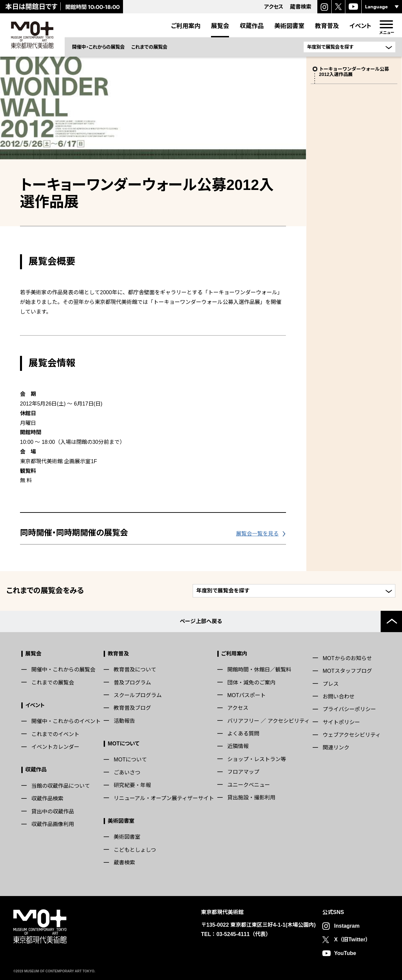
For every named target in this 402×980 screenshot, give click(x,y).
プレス (331, 684)
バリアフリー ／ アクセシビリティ (268, 721)
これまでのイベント (55, 734)
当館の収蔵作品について (61, 786)
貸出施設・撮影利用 (251, 798)
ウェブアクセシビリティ (352, 735)
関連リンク (336, 748)
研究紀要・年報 (132, 785)
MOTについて (123, 744)
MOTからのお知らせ (347, 658)
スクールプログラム (138, 695)
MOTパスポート (247, 695)
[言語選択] (382, 7)
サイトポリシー (341, 722)
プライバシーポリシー (349, 709)
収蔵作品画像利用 (53, 824)
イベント (360, 26)
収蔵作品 (252, 26)
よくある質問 (243, 734)
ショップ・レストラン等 (257, 759)
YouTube (345, 953)
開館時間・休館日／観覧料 (259, 670)
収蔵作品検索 (47, 799)
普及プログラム (132, 683)
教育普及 (327, 26)
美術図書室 (289, 26)
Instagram (347, 926)
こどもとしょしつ (135, 850)
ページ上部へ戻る (201, 621)
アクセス (238, 708)
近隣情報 (238, 746)
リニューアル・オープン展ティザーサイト (164, 798)
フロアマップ (243, 772)
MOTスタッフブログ (347, 671)
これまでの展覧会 (149, 47)
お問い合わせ (339, 697)
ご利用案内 (186, 26)
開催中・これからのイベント (66, 721)
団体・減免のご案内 (251, 683)
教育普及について (135, 670)
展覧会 (220, 26)
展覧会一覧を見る (257, 534)
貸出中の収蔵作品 (53, 812)
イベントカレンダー (55, 747)
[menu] (386, 24)
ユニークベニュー (249, 785)
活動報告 (124, 721)
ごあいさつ (127, 773)
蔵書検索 (124, 863)
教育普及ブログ (132, 708)
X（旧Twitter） (352, 940)
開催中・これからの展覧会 (98, 47)
